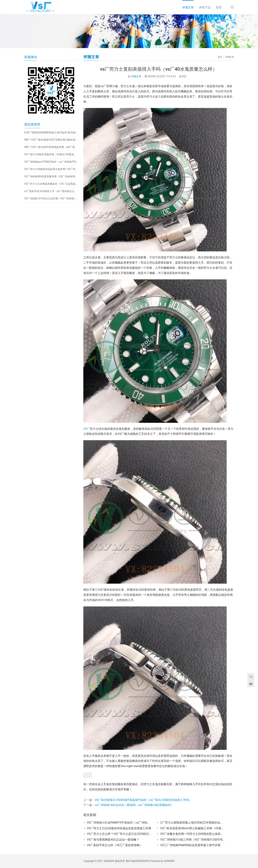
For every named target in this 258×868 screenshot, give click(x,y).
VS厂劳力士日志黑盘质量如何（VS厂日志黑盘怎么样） (51, 184)
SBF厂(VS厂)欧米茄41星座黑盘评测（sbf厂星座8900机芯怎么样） (51, 147)
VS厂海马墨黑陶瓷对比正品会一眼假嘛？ (113, 840)
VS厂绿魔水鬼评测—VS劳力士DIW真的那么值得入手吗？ (192, 834)
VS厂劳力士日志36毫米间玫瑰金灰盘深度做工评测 (119, 828)
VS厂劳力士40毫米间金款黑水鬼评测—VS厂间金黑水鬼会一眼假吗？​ (51, 169)
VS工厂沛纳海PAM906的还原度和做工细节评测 (190, 845)
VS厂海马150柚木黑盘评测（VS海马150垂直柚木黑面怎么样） (51, 154)
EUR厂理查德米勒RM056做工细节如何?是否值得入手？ (51, 133)
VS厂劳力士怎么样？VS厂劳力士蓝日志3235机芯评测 (119, 834)
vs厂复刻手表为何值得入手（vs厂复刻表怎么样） (51, 191)
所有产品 (205, 7)
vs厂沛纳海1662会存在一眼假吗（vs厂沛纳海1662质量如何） (134, 805)
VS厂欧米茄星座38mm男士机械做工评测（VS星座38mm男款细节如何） (192, 828)
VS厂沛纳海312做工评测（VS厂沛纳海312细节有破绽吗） (192, 840)
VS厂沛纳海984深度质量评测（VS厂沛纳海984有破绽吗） (51, 176)
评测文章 (188, 7)
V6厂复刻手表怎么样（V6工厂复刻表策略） (115, 845)
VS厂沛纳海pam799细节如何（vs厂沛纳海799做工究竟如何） (51, 162)
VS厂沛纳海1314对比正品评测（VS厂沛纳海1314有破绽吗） (51, 198)
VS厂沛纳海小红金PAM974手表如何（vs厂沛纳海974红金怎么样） (119, 823)
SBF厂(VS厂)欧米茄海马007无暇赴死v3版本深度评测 (51, 140)
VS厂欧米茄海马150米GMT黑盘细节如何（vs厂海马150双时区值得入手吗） (143, 800)
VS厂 (87, 429)
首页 (219, 7)
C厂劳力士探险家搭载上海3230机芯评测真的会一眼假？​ (192, 823)
